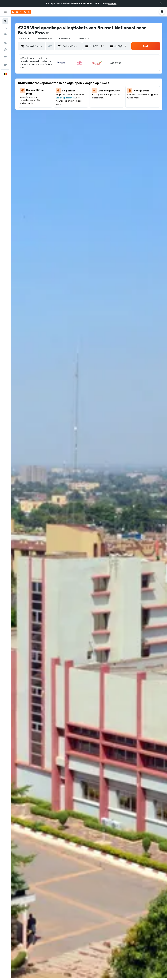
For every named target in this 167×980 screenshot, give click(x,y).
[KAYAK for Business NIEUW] (5, 56)
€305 (23, 28)
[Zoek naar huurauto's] (5, 34)
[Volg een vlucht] (5, 50)
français (112, 3)
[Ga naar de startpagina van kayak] (21, 12)
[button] (161, 3)
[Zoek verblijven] (5, 28)
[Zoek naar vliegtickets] (5, 21)
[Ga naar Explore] (5, 43)
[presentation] (47, 33)
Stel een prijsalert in (65, 98)
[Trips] (5, 65)
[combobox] (65, 39)
